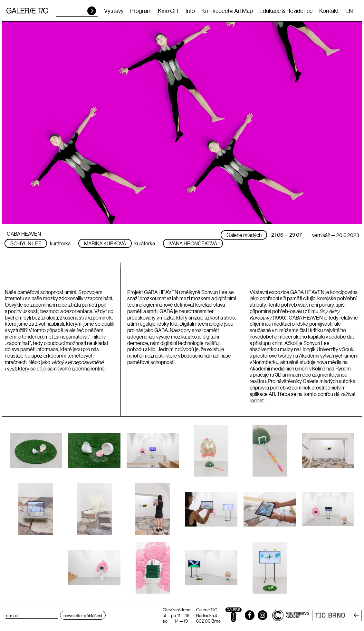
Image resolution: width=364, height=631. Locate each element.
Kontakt (329, 11)
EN (349, 11)
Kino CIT (168, 11)
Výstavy (114, 11)
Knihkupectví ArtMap (227, 11)
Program (141, 11)
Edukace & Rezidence (286, 11)
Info (190, 11)
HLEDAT (92, 11)
